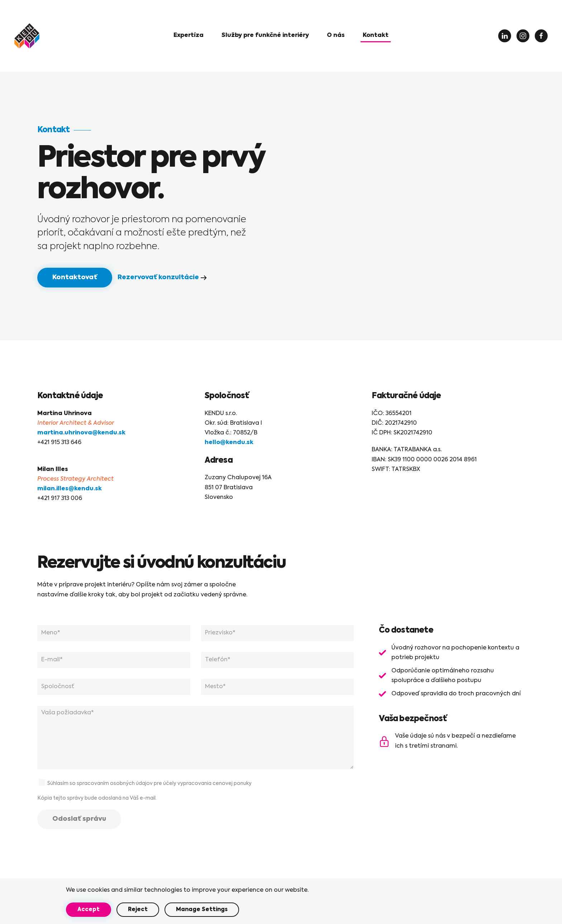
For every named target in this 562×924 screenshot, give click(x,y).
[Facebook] (541, 36)
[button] (265, 36)
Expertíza (189, 35)
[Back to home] (27, 36)
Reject (138, 909)
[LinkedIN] (505, 36)
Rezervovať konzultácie (158, 277)
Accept (89, 909)
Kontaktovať (75, 277)
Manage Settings (202, 909)
